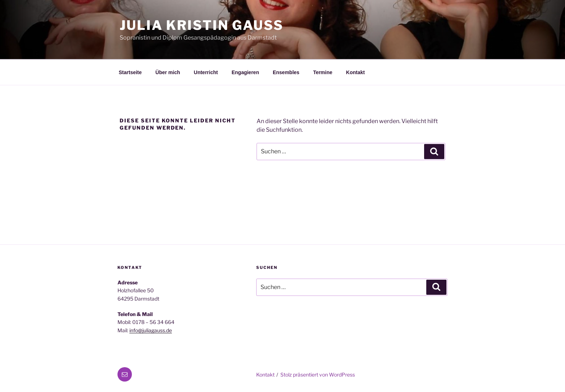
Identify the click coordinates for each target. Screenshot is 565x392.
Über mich (168, 72)
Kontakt (355, 72)
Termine (323, 72)
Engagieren (245, 72)
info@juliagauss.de (151, 330)
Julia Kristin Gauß (202, 25)
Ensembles (286, 72)
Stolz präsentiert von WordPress (318, 375)
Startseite (130, 72)
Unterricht (206, 72)
